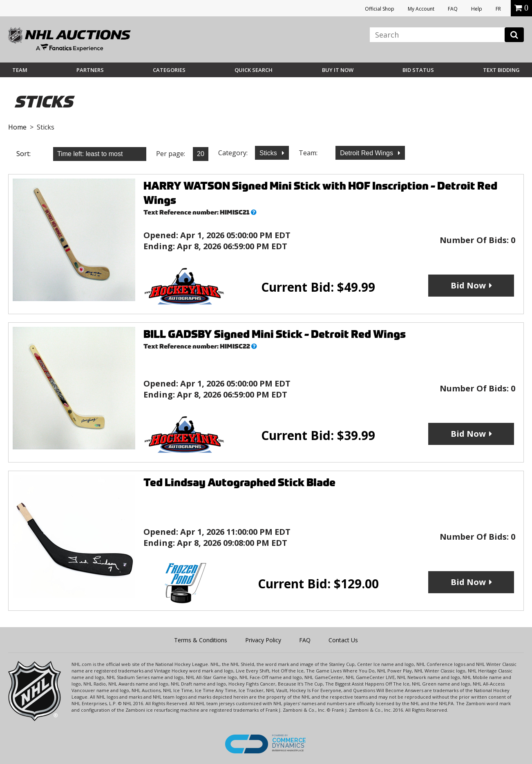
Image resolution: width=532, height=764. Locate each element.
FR (498, 9)
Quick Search (254, 70)
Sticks (269, 153)
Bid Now (468, 285)
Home (17, 127)
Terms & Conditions (201, 640)
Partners (90, 70)
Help (477, 9)
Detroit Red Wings (367, 153)
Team (20, 70)
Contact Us (343, 640)
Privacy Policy (263, 640)
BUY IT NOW (338, 70)
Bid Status (418, 70)
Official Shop (380, 9)
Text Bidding (501, 70)
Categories (169, 70)
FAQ (453, 9)
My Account (421, 9)
